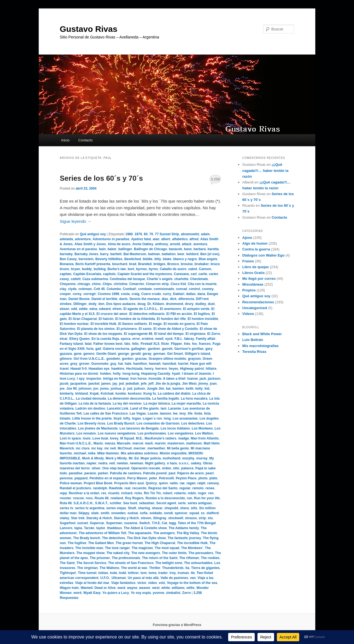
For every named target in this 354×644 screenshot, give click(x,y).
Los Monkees (202, 428)
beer (181, 254)
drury (189, 304)
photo (203, 478)
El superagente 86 (138, 334)
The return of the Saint (160, 558)
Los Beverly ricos (92, 423)
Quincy (151, 483)
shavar (157, 508)
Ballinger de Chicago (150, 249)
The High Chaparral (160, 543)
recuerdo (139, 488)
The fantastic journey (184, 538)
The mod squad (167, 548)
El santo (145, 329)
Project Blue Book (98, 483)
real (127, 488)
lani (164, 408)
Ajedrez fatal (141, 239)
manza (110, 443)
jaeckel (94, 384)
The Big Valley (188, 533)
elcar (64, 339)
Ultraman (119, 578)
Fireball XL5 (150, 344)
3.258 (215, 179)
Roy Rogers (134, 498)
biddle (148, 259)
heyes (173, 369)
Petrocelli (166, 478)
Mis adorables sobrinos (139, 453)
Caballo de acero (173, 269)
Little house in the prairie (92, 418)
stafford (213, 513)
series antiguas (200, 503)
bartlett (116, 254)
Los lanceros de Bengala (139, 428)
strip (202, 518)
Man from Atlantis (205, 438)
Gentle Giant (106, 354)
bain (102, 249)
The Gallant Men (101, 543)
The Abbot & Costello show (145, 528)
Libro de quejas (256, 267)
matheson (194, 443)
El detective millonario (147, 314)
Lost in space (70, 438)
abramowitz (190, 234)
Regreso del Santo (163, 488)
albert (166, 239)
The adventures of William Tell (103, 533)
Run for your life (207, 498)
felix (135, 344)
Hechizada (134, 369)
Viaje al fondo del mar (92, 583)
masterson (176, 443)
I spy (81, 379)
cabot (192, 269)
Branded (145, 264)
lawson (166, 413)
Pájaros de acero (191, 473)
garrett (167, 349)
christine (121, 284)
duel (211, 304)
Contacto (85, 140)
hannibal (169, 364)
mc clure (83, 448)
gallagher (138, 349)
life (190, 413)
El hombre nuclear (74, 324)
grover (84, 364)
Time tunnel (87, 573)
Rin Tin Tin (152, 493)
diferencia (186, 299)
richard (127, 493)
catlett (76, 279)
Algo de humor (255, 243)
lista (207, 413)
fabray (189, 339)
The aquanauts (140, 533)
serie (182, 503)
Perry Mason (137, 478)
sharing (144, 508)
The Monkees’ (192, 548)
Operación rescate (146, 468)
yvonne (158, 593)
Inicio (65, 140)
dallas (191, 294)
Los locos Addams (175, 428)
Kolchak (107, 394)
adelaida (66, 239)
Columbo (114, 289)
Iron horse (138, 379)
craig (136, 294)
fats (127, 344)
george (123, 354)
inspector (94, 379)
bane (188, 249)
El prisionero (127, 329)
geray (147, 354)
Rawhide (116, 488)
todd (123, 573)
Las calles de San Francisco (106, 413)
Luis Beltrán (253, 340)
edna (93, 309)
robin (192, 493)
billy (158, 259)
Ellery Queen (80, 339)
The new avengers (146, 553)
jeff (151, 384)
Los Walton (204, 433)
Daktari (179, 294)
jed (121, 384)
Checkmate (199, 279)
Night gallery (155, 463)
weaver (145, 588)
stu (210, 518)
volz (162, 583)
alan (156, 239)
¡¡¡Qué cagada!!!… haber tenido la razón (265, 170)
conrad (181, 289)
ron (211, 493)
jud (130, 389)
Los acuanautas (185, 418)
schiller (116, 503)
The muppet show (90, 553)
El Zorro (214, 334)
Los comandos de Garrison (158, 423)
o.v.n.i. (184, 463)
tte (193, 573)
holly (117, 374)
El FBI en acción (179, 314)
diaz (165, 299)
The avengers (164, 533)
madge (183, 438)
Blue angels (208, 259)
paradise (76, 473)
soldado (156, 513)
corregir (89, 294)
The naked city (118, 553)
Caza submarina (95, 279)
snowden (118, 513)
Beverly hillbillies (109, 259)
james (106, 384)
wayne (132, 588)
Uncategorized (255, 308)
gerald (136, 354)
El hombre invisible (203, 319)
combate (145, 289)
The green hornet (129, 543)
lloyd (118, 418)
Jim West (189, 384)
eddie (83, 309)
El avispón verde (196, 309)
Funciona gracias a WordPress (177, 625)
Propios (249, 290)
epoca (126, 339)
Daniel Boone (79, 299)
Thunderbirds (173, 568)
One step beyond (116, 468)
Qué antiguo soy (93, 234)
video (153, 583)
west (156, 588)
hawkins (118, 369)
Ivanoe (192, 379)
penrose (66, 478)
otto (176, 468)
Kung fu (149, 394)
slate (95, 513)
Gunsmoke (100, 364)
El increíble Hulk (103, 324)
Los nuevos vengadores (117, 433)
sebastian (147, 503)
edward (105, 309)
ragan (191, 483)
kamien (178, 389)
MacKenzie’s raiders (161, 438)
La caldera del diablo (174, 394)
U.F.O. (105, 578)
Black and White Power (262, 334)
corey (77, 294)
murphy (188, 458)
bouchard (120, 264)
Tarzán (89, 528)
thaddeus (114, 528)
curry (167, 294)
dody (93, 304)
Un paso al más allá (143, 578)
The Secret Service (91, 563)
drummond (174, 304)
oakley (196, 463)
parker (103, 473)
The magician (142, 548)
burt (131, 269)
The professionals (126, 558)
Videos (248, 314)
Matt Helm (211, 443)
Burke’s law (117, 269)
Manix (98, 443)
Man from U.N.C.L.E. (76, 443)
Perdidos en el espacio (107, 478)
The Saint (67, 563)
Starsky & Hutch (99, 518)
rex (104, 493)
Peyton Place (186, 478)
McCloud (125, 448)
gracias (141, 359)
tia (187, 568)
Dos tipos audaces (121, 304)
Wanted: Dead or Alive (98, 588)
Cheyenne (68, 284)
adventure (83, 239)
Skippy (84, 513)
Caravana (181, 274)
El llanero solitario (132, 324)
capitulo (109, 274)
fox (194, 344)
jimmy (203, 384)
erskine (148, 339)
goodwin (113, 359)
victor (142, 583)
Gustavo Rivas (88, 29)
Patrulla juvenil (155, 473)
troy (173, 573)
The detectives (114, 538)
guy (113, 364)
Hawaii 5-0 (79, 369)
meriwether (156, 448)
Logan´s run (152, 418)
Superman (114, 523)
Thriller (155, 568)
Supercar (97, 523)
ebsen (65, 309)
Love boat (100, 438)
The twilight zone (169, 563)
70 (151, 234)
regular (185, 488)
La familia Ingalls (166, 399)
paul (172, 473)
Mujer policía (151, 458)
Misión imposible (173, 453)
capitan (66, 274)
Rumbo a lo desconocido (165, 498)
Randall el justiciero (75, 488)
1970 (138, 234)
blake (167, 259)
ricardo (114, 493)
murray (202, 458)
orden (167, 468)
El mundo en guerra (179, 324)
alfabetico (180, 239)
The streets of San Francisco (131, 563)
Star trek (78, 518)
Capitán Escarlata (87, 274)
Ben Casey (68, 259)
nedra (103, 463)
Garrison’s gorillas (189, 349)
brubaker (201, 264)
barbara (200, 249)
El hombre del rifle (171, 319)
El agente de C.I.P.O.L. (141, 309)
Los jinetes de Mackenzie (98, 428)
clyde (72, 289)
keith (190, 389)
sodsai (133, 513)
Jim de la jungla (168, 384)
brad (133, 264)
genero (89, 354)
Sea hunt (130, 503)
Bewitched (132, 259)
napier (92, 463)
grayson (194, 359)
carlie (203, 274)
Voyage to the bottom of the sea (192, 583)
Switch (145, 523)
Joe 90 (71, 389)
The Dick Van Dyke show (146, 538)
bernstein (86, 259)
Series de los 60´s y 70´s (101, 178)
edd (74, 309)
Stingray (160, 518)
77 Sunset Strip (167, 234)
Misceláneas (253, 284)
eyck (169, 339)
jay (115, 384)
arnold (175, 244)
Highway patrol (192, 369)
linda (198, 413)
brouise (187, 264)
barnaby (66, 254)
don (101, 304)
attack (187, 244)
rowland (117, 498)
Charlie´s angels (160, 279)
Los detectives (193, 423)
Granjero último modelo (167, 359)
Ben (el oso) (210, 254)
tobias (103, 573)
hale (128, 364)
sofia (144, 513)
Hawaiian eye (99, 369)
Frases (248, 261)
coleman (85, 289)
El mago (155, 324)
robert (167, 493)
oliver (96, 468)
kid (207, 389)
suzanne (131, 523)
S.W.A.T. (101, 503)
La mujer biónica (157, 404)
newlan (122, 463)
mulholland (171, 458)
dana (201, 294)
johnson (85, 389)
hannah (155, 364)
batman (154, 254)
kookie (121, 394)
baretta (213, 249)
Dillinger (80, 304)
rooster (65, 498)
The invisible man (89, 548)
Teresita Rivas (254, 352)
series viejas (116, 508)
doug (141, 304)
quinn (163, 483)
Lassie (153, 413)
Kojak (94, 394)
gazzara (66, 354)
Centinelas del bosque (127, 279)
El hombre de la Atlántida (135, 319)
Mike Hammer (108, 453)
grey (74, 364)
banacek (175, 249)
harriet (183, 364)
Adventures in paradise (111, 239)
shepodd (171, 508)
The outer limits (174, 553)
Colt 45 (99, 289)
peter (153, 478)
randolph (100, 488)
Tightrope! (68, 573)
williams (178, 588)
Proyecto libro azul (129, 483)
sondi (168, 513)
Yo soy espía (141, 593)
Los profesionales (152, 433)
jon (96, 389)
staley (64, 518)
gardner (154, 349)
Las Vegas (138, 413)
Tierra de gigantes (205, 568)
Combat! (130, 289)
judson (140, 389)
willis (190, 588)
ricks (138, 493)
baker (112, 249)
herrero (161, 369)
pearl (210, 473)
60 (146, 234)
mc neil (110, 448)
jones (104, 389)
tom (144, 573)
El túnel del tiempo (169, 334)
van (193, 578)
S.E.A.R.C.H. (83, 503)
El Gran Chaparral (83, 319)
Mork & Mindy (93, 458)
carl (194, 274)
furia (90, 349)
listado (65, 418)
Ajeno (247, 238)
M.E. (139, 438)
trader (163, 573)
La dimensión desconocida (129, 399)
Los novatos (86, 433)
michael (80, 453)
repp (63, 493)
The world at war (134, 568)
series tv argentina (90, 508)
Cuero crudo (151, 294)
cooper (65, 294)
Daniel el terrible (104, 299)
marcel (138, 443)
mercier (140, 448)
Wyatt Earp (92, 593)
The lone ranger (117, 548)
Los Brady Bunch (121, 423)
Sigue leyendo (76, 221)
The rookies (210, 558)
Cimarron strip (157, 284)
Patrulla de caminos (125, 473)
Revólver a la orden (84, 493)
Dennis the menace (145, 299)
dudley (201, 304)
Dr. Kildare (156, 304)
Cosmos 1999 (108, 294)
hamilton (140, 364)
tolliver (133, 573)
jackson (214, 379)
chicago (84, 284)
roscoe (78, 498)
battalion (169, 254)
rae (182, 483)
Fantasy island (71, 344)
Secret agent (166, 503)
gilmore (66, 359)
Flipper (176, 344)
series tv (67, 508)
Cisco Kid (178, 284)
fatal (88, 344)
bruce (215, 264)
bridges (159, 264)
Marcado (124, 443)
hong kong (131, 374)
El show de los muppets (103, 334)
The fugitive (77, 543)
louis (87, 438)
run (190, 498)
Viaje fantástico (123, 583)
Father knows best (108, 344)
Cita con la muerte (202, 284)
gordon (128, 359)
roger (202, 493)
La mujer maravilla (186, 404)
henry (149, 369)
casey (64, 279)
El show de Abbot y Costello (176, 329)
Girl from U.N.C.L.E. (89, 359)
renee (210, 488)
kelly (199, 389)
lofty (127, 418)
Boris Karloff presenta (93, 264)
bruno (64, 269)
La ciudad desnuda (91, 399)
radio (174, 483)
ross (89, 498)
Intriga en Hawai (116, 379)
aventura (200, 244)
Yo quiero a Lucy (116, 593)
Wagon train (69, 588)
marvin (160, 443)
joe (62, 389)
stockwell (176, 518)
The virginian (88, 568)
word (78, 593)
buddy (87, 269)
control (195, 289)
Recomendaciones (258, 302)
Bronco (173, 264)
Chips (107, 284)
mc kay (97, 448)
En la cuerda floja (105, 339)
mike (92, 453)
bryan (76, 269)
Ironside (155, 379)
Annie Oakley (143, 244)
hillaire (211, 369)
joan (213, 384)
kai (168, 389)
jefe (144, 384)
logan (136, 418)
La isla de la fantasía (95, 404)
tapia (78, 528)
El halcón (106, 319)
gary (209, 349)
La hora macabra (194, 399)
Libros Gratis (253, 273)
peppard (81, 478)
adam (205, 234)
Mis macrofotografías (260, 346)
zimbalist (173, 593)
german (159, 354)
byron (153, 269)
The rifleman (189, 558)
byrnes (141, 269)
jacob (64, 384)
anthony (162, 244)
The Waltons (109, 568)
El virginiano (196, 334)
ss (203, 513)
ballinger (125, 249)
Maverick (67, 448)
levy (183, 413)
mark (149, 443)
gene (78, 354)
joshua (116, 389)
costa (125, 294)
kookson (135, 394)
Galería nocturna (116, 349)
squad (194, 513)
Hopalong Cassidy (156, 374)
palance (187, 468)
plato (213, 478)
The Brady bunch (87, 538)
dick (173, 299)
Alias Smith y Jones (90, 244)
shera (184, 508)
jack (203, 379)
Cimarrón (136, 284)
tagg (172, 523)
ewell (159, 339)
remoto (198, 488)
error (136, 339)
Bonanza (67, 264)
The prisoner (100, 558)
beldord (192, 254)
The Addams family (184, 528)
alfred (194, 239)
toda (114, 573)
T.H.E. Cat (159, 523)
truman (183, 573)
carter (214, 274)
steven (146, 518)
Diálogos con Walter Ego (263, 255)
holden (106, 374)
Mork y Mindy (116, 458)
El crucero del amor (112, 314)
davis (123, 299)
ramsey (213, 483)
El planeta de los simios (96, 329)
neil (112, 463)
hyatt (176, 374)
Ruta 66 (66, 503)
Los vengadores (181, 433)
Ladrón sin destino (90, 408)
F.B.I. (178, 339)
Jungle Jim (156, 389)
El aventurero (171, 309)
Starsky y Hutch (126, 518)
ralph (201, 483)
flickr (165, 344)
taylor (101, 528)
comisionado (164, 289)
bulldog (100, 269)
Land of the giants (145, 408)
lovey (114, 438)
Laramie (175, 408)
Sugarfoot (68, 523)
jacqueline (78, 384)
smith (105, 513)
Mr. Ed (134, 458)
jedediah (132, 384)
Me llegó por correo (259, 279)
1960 (129, 234)
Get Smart (175, 354)
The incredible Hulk (192, 543)
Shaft (132, 508)
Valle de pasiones (174, 578)
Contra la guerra (256, 249)
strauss (191, 518)
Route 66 (102, 498)
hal (120, 364)
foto (187, 344)
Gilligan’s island (197, 354)
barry (104, 254)
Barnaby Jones (86, 254)
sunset (83, 523)
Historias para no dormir (79, 374)
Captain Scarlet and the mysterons (145, 274)
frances (205, 344)
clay (63, 289)
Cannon (205, 269)
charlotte (181, 279)
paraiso (90, 473)
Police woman (71, 483)
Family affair (206, 339)
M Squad (127, 438)
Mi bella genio (178, 448)
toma (153, 573)
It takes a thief (174, 379)
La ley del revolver (127, 404)
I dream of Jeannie (196, 374)
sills (194, 508)
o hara (172, 463)
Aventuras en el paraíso (78, 249)
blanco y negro (185, 259)
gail (98, 349)
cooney (208, 289)
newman (136, 463)
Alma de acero (119, 244)
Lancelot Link (118, 408)
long (167, 418)
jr (124, 389)
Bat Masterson (135, 254)
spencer (181, 513)
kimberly (67, 394)
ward (121, 588)
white (166, 588)
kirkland (82, 394)
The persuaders (201, 553)
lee (175, 413)
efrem (117, 309)
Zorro (187, 593)
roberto (180, 493)
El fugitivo (202, 314)
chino (96, 284)
